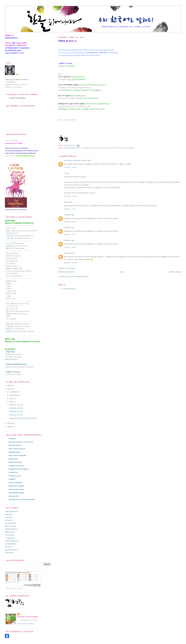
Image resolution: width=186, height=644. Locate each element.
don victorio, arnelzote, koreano (76, 160)
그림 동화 (10, 326)
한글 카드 (10, 324)
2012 (10, 385)
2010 (10, 423)
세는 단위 (10, 311)
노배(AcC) (9, 517)
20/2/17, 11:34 (70, 263)
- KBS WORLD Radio (16, 493)
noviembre (14, 392)
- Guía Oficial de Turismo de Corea (21, 499)
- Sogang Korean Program (18, 469)
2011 (10, 389)
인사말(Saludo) (11, 544)
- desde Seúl (13, 459)
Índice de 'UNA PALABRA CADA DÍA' (23, 418)
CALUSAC (11, 82)
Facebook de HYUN (70, 120)
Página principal (69, 289)
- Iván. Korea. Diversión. (17, 455)
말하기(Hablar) (10, 526)
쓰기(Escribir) (10, 538)
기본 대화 (10, 236)
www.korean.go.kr (12, 359)
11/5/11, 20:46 (70, 196)
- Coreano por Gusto (16, 466)
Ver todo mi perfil (26, 624)
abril (11, 402)
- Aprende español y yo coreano (20, 442)
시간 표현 (10, 304)
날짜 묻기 (10, 246)
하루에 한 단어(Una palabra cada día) (119, 148)
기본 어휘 (10, 238)
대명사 (8, 256)
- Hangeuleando (14, 452)
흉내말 (8, 314)
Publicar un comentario (67, 268)
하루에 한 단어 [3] (16, 408)
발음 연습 (10, 248)
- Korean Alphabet (15, 483)
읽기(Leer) (86, 148)
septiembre (14, 395)
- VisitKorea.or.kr (14, 476)
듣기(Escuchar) (11, 523)
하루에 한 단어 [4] (16, 405)
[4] (67, 41)
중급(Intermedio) (11, 550)
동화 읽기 (10, 329)
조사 (8, 261)
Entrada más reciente (66, 272)
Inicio (122, 272)
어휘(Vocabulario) (72, 148)
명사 (8, 253)
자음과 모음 (10, 231)
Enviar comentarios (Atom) (79, 276)
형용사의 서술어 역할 (14, 268)
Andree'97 (68, 253)
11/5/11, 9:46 (70, 167)
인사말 (8, 233)
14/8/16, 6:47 (70, 235)
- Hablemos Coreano (16, 486)
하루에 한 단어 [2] (16, 412)
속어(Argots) (10, 535)
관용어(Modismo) (11, 511)
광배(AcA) (9, 514)
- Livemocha (13, 472)
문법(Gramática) (11, 529)
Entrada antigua (175, 272)
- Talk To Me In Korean (16, 449)
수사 (8, 258)
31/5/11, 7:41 (70, 209)
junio (12, 398)
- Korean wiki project (16, 489)
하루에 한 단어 (11, 331)
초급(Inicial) (96, 148)
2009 (10, 427)
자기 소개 (10, 243)
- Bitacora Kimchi (15, 445)
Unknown (67, 215)
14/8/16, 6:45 (70, 222)
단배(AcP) (9, 520)
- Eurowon (12, 439)
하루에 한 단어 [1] (16, 415)
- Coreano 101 (13, 496)
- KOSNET (12, 479)
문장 (8, 281)
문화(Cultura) (10, 532)
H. (65, 173)
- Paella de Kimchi (15, 462)
